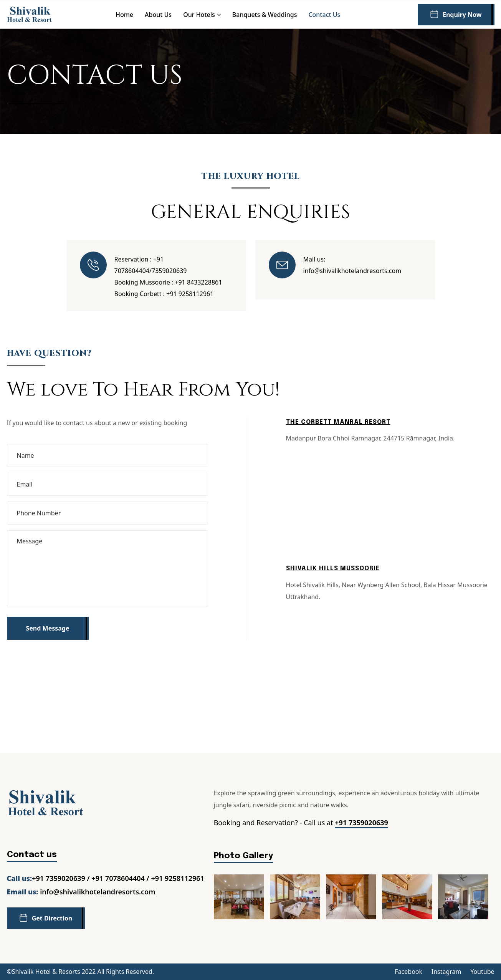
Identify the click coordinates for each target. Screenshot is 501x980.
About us (158, 15)
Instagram (446, 972)
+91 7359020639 (361, 823)
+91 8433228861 (198, 282)
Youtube (482, 972)
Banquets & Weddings (265, 15)
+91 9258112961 (190, 294)
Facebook (408, 972)
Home (124, 15)
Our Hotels (199, 15)
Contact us (324, 15)
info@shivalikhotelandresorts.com (352, 271)
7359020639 (169, 271)
